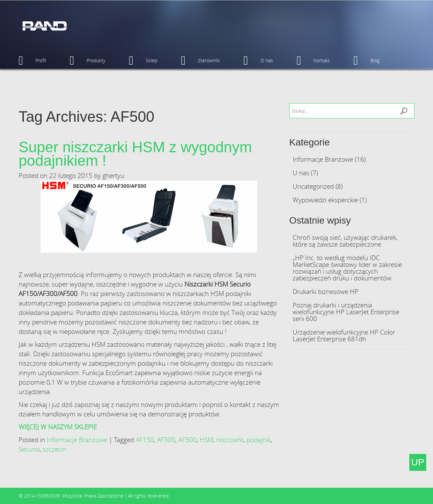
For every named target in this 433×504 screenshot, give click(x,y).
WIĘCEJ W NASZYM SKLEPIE (58, 427)
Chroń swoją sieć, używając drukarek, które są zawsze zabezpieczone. (345, 241)
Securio (29, 449)
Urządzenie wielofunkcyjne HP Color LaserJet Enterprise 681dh (344, 335)
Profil (32, 61)
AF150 (145, 440)
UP (418, 462)
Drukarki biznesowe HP (325, 291)
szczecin (54, 449)
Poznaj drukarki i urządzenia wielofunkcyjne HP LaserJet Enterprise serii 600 (346, 312)
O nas (258, 61)
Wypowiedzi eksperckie (325, 200)
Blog (367, 61)
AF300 (166, 440)
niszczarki (230, 440)
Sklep (143, 61)
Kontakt (313, 61)
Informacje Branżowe (77, 440)
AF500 (187, 440)
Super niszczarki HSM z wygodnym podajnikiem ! (135, 154)
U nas (301, 173)
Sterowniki (200, 61)
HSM (206, 440)
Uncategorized (313, 186)
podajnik (259, 440)
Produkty (87, 61)
